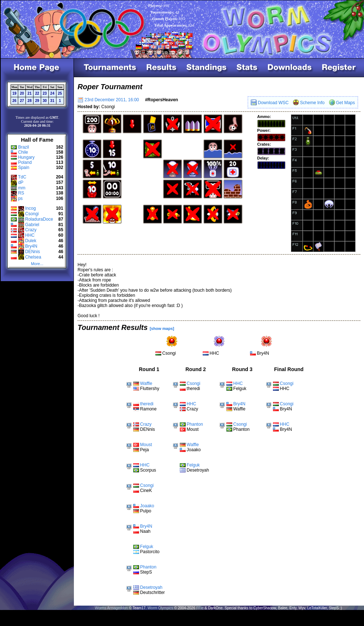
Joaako (147, 506)
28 (30, 101)
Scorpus (148, 470)
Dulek (31, 241)
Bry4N (31, 246)
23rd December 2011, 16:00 (108, 100)
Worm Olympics (160, 608)
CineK (146, 491)
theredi (147, 404)
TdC (22, 177)
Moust (146, 445)
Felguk (147, 547)
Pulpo (146, 511)
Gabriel (32, 225)
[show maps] (162, 328)
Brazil (24, 147)
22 (37, 93)
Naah (145, 531)
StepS (146, 572)
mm (22, 188)
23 (45, 93)
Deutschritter (153, 592)
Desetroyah (151, 587)
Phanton (148, 567)
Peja (145, 450)
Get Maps (342, 103)
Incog (30, 208)
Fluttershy (150, 389)
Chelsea (33, 257)
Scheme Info (309, 103)
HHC (30, 235)
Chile (23, 152)
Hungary (26, 157)
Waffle (146, 383)
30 (45, 101)
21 (30, 93)
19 (14, 93)
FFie (200, 608)
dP (21, 182)
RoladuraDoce (39, 219)
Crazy (31, 230)
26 (14, 101)
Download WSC (270, 103)
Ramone (148, 409)
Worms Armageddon (111, 608)
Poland (25, 162)
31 (52, 101)
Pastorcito (150, 552)
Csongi (32, 214)
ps (21, 198)
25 (60, 93)
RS (21, 193)
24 (52, 93)
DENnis (33, 252)
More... (37, 264)
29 (37, 101)
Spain (24, 168)
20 (22, 93)
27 (22, 101)
